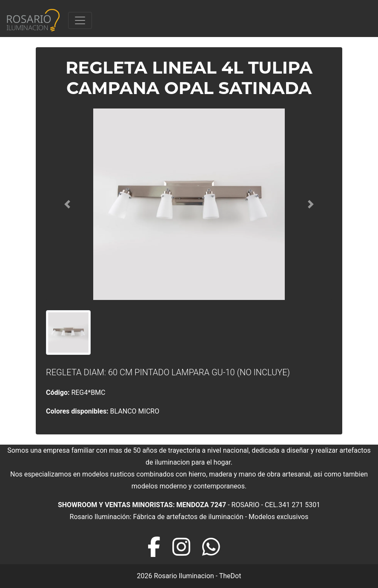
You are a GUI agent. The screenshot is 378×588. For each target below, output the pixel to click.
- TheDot (228, 576)
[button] (67, 204)
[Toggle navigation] (80, 20)
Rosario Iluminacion (184, 576)
